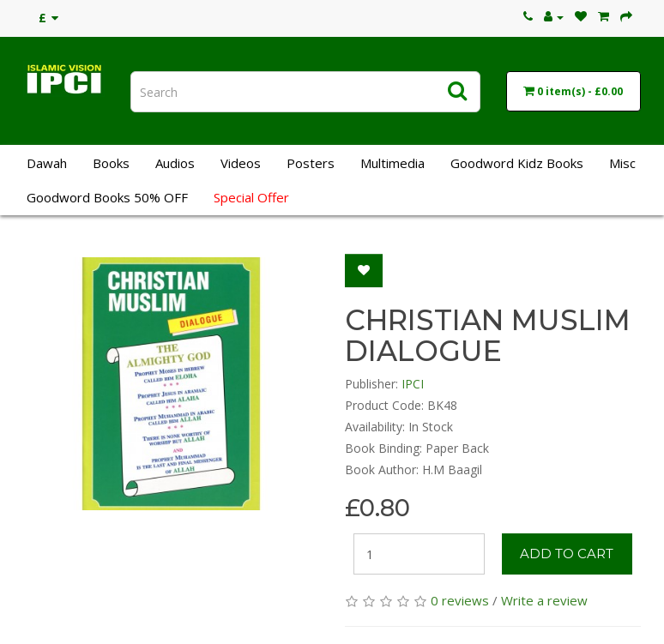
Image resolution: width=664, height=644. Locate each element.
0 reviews (460, 600)
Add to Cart (567, 554)
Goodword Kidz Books (517, 163)
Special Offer (251, 197)
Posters (311, 163)
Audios (175, 163)
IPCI (413, 384)
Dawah (47, 163)
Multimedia (392, 163)
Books (111, 163)
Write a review (544, 600)
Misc (622, 163)
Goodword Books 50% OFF (107, 197)
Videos (241, 163)
